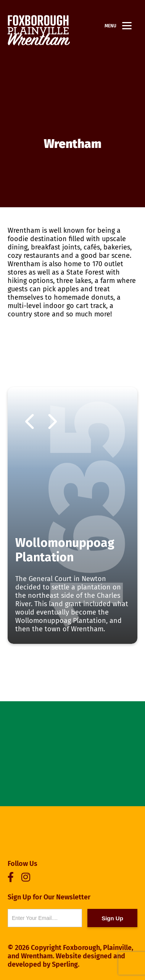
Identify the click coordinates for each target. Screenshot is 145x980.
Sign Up (112, 918)
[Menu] (127, 26)
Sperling (65, 964)
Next (52, 422)
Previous (31, 422)
